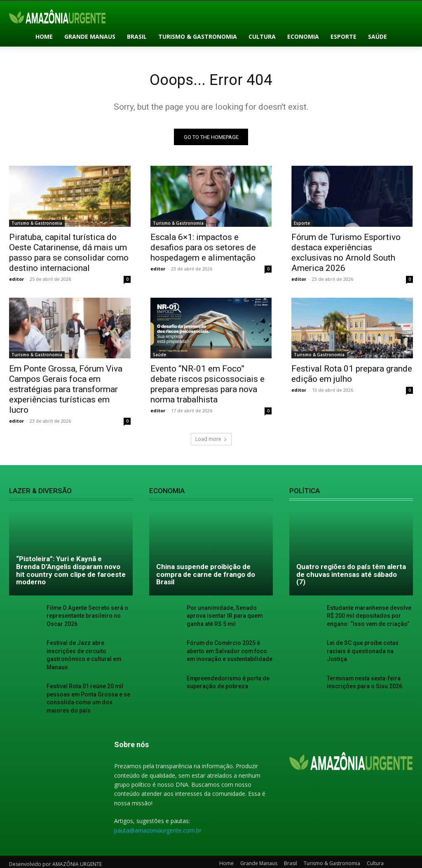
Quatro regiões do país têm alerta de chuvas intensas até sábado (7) (351, 576)
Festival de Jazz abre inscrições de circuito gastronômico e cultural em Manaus (87, 650)
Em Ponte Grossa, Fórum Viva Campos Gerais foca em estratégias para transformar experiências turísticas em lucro (66, 391)
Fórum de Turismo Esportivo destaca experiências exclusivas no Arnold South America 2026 (346, 254)
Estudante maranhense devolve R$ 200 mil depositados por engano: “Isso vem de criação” (369, 617)
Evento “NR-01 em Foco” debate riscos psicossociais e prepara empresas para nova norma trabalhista (207, 386)
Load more (211, 441)
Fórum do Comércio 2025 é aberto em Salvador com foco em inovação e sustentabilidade (229, 650)
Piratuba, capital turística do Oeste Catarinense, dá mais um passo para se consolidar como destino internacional (69, 254)
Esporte (302, 225)
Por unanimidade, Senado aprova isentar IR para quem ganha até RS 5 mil (229, 617)
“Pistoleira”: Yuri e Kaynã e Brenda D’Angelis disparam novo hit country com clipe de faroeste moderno (71, 572)
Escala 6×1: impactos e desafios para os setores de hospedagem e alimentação (203, 249)
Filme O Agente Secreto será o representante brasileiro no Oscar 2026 (88, 617)
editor (16, 281)
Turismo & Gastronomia (37, 225)
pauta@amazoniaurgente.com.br (158, 819)
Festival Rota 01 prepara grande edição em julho (352, 376)
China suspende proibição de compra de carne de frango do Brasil (206, 576)
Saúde (159, 357)
